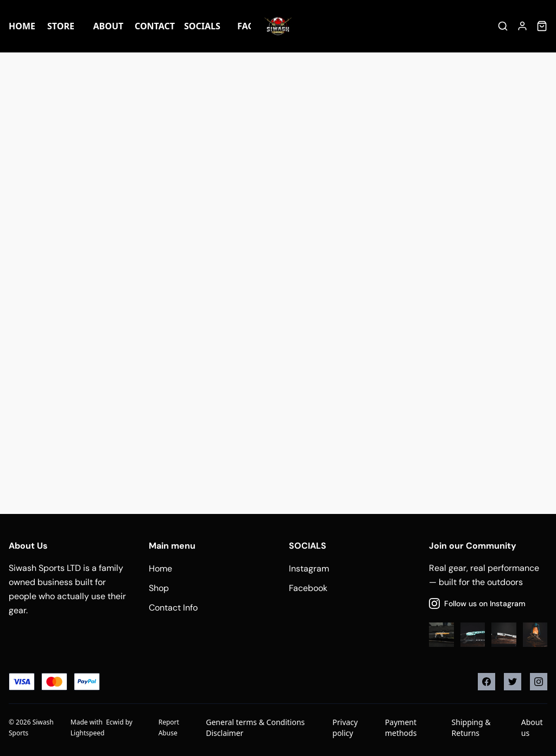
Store (61, 26)
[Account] (522, 26)
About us (532, 728)
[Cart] (542, 26)
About (109, 26)
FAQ (246, 26)
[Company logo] (278, 26)
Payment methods (401, 728)
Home (22, 26)
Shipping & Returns (471, 728)
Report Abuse (169, 728)
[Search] (503, 26)
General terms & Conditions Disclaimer (255, 728)
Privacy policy (345, 728)
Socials (202, 26)
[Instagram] (539, 682)
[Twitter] (513, 682)
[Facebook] (486, 682)
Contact (155, 26)
